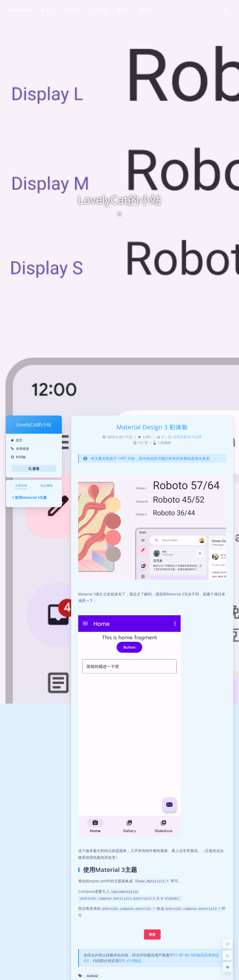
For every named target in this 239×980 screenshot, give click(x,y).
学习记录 (195, 437)
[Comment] (228, 944)
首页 (16, 440)
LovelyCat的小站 (20, 10)
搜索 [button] (34, 468)
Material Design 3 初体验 (152, 427)
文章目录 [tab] (21, 485)
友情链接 (20, 449)
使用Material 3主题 (31, 497)
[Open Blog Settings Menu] (228, 967)
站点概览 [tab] (47, 485)
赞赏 (152, 934)
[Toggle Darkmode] (228, 955)
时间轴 (18, 457)
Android (92, 976)
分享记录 (180, 437)
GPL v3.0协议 (130, 961)
